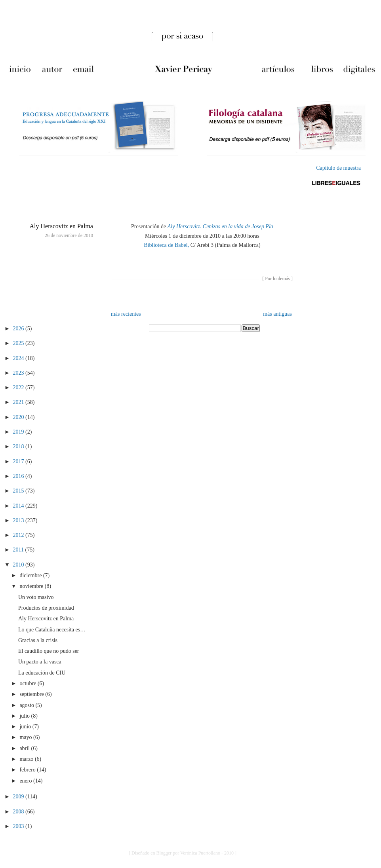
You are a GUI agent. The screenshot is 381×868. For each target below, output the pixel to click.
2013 (19, 520)
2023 (19, 373)
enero (26, 781)
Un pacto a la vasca (40, 662)
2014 (19, 506)
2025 (19, 343)
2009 (19, 797)
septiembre (32, 694)
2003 (19, 826)
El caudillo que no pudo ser (49, 651)
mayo (26, 737)
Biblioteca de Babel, (166, 245)
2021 (19, 402)
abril (25, 748)
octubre (28, 683)
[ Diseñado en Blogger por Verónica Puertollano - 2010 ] (183, 853)
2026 (19, 329)
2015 (19, 491)
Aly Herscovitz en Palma (61, 226)
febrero (28, 770)
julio (25, 716)
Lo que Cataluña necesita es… (52, 630)
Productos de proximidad (46, 608)
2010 (19, 565)
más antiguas (277, 314)
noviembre (32, 586)
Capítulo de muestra (338, 168)
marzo (27, 759)
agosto (27, 705)
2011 (19, 550)
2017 (19, 461)
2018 (19, 446)
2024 (19, 358)
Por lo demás (277, 279)
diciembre (31, 575)
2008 (19, 812)
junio (26, 727)
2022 (19, 388)
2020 (19, 417)
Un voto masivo (36, 597)
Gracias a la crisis (38, 640)
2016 (19, 476)
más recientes (126, 314)
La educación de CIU (42, 673)
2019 (19, 432)
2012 (19, 535)
